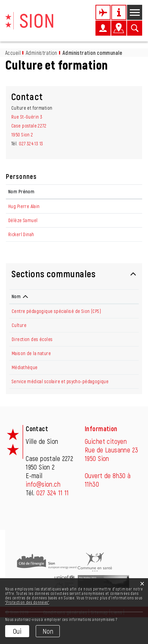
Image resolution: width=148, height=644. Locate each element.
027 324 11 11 (53, 519)
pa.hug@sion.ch (118, 206)
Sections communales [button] (54, 291)
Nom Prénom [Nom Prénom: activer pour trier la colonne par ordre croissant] (21, 191)
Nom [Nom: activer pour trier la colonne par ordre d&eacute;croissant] (16, 314)
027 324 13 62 (122, 399)
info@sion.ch (43, 511)
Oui (17, 631)
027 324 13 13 (31, 143)
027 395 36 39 (123, 371)
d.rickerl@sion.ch (119, 243)
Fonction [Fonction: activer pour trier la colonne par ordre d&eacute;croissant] (52, 191)
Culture (19, 343)
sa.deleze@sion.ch (121, 229)
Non (48, 631)
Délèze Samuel (23, 229)
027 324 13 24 (122, 343)
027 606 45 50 (123, 385)
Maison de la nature (31, 371)
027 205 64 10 (122, 329)
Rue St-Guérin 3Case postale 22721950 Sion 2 (29, 126)
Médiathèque (25, 385)
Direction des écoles (32, 357)
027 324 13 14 (122, 357)
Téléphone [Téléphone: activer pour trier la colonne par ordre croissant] (120, 314)
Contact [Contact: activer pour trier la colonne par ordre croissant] (111, 191)
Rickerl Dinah (21, 243)
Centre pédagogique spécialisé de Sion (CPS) (56, 329)
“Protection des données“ (27, 602)
